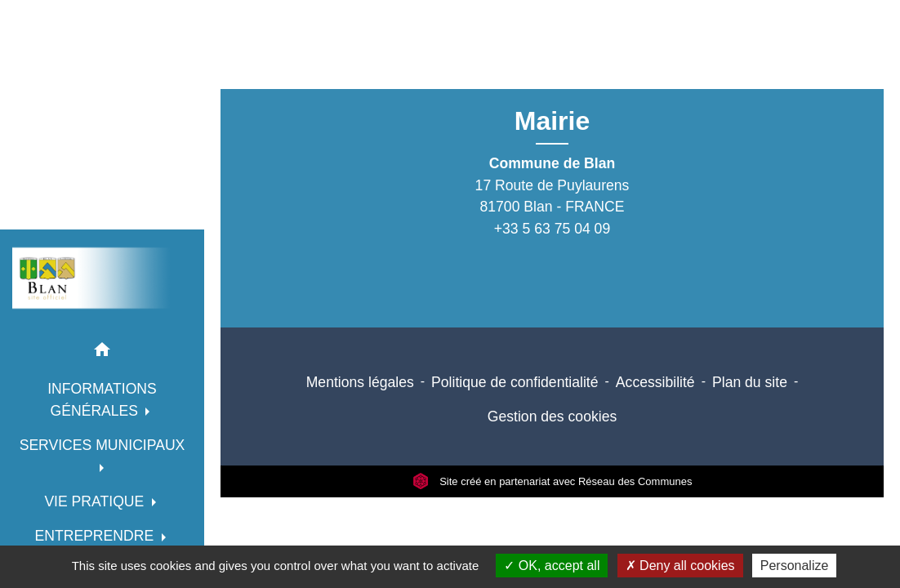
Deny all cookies (680, 566)
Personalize (795, 566)
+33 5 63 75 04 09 (552, 229)
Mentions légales (360, 382)
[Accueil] (102, 278)
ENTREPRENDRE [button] (96, 536)
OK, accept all (552, 566)
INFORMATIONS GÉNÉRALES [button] (102, 399)
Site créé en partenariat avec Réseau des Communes (552, 481)
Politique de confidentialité (515, 382)
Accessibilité (655, 382)
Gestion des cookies (552, 416)
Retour (546, 80)
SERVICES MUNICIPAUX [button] (102, 445)
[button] (102, 352)
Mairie (552, 121)
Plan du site (750, 382)
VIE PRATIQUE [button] (96, 501)
